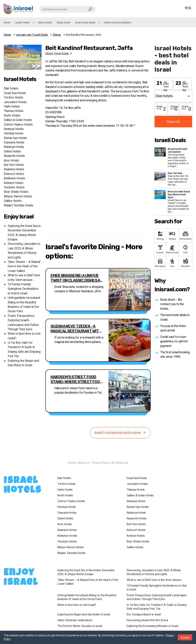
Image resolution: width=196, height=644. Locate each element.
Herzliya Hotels (14, 134)
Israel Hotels (22, 22)
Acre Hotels (11, 161)
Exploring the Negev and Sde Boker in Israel (23, 363)
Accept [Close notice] (185, 637)
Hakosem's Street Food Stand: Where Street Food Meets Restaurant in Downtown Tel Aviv (76, 379)
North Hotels (12, 116)
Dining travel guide (59, 53)
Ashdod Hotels (14, 183)
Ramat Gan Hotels (15, 138)
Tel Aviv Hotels (13, 98)
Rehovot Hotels (14, 174)
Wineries (185, 263)
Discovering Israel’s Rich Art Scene (147, 620)
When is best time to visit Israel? (77, 605)
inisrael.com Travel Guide (32, 35)
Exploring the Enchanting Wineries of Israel (152, 626)
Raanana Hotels (14, 169)
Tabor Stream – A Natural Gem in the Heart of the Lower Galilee (24, 267)
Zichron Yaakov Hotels (18, 125)
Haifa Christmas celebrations (75, 620)
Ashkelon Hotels (14, 178)
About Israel (45, 22)
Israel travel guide (85, 22)
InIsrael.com (98, 456)
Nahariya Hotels (14, 147)
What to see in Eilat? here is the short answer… (24, 278)
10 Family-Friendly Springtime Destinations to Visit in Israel (23, 289)
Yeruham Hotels (14, 187)
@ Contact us (120, 463)
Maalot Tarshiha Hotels (19, 206)
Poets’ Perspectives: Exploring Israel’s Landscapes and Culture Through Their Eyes (23, 323)
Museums (160, 263)
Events (160, 249)
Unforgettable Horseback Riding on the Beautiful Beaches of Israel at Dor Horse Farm (24, 305)
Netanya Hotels (14, 129)
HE (188, 8)
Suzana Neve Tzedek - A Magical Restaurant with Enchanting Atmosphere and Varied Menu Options (76, 329)
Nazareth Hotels (14, 156)
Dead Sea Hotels (15, 93)
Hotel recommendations (117, 22)
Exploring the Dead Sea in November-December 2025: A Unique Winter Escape (24, 233)
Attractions (185, 235)
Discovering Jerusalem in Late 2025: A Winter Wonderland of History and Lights (24, 251)
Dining (57, 35)
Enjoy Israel (63, 22)
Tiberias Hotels (14, 111)
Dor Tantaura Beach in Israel (144, 615)
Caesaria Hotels (14, 143)
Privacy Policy (100, 463)
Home (7, 22)
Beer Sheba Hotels (16, 192)
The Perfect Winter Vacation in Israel (80, 626)
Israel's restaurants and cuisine (120, 433)
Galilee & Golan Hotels (18, 120)
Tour (172, 263)
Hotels (172, 235)
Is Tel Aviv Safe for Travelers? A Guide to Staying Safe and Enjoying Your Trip (24, 350)
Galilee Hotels (13, 201)
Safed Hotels (12, 152)
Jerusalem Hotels (15, 102)
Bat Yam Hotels (14, 165)
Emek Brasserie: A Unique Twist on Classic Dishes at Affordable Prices (76, 278)
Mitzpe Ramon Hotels (18, 197)
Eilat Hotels (11, 89)
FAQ (185, 249)
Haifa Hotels (12, 107)
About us (84, 463)
